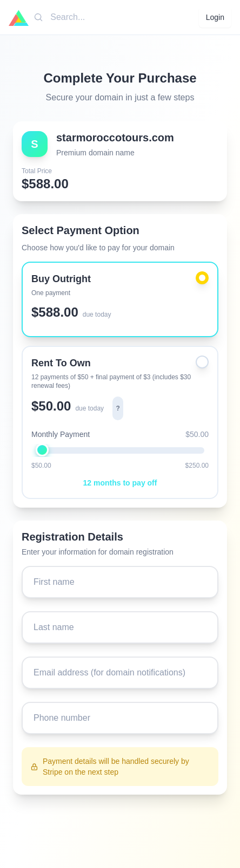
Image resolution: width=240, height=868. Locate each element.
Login (215, 17)
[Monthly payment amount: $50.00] (120, 450)
